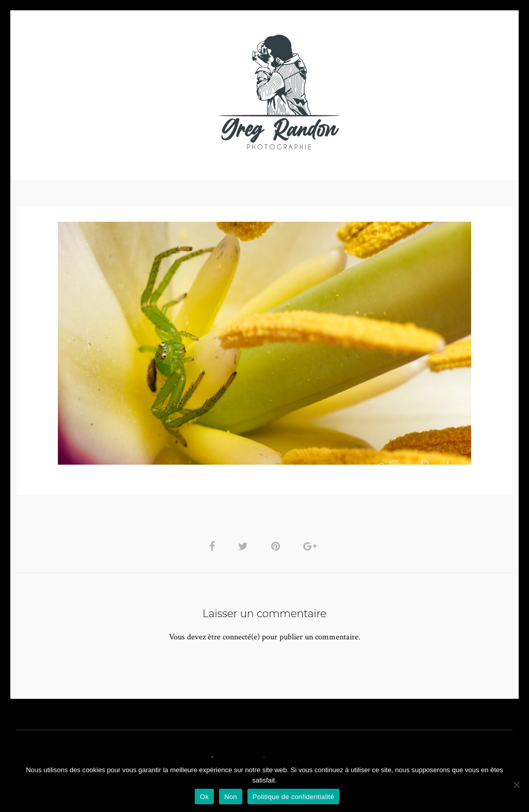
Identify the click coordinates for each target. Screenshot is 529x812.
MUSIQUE (183, 92)
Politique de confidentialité (293, 797)
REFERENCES (443, 92)
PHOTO (82, 92)
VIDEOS (133, 92)
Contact (384, 92)
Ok (204, 797)
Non (231, 797)
